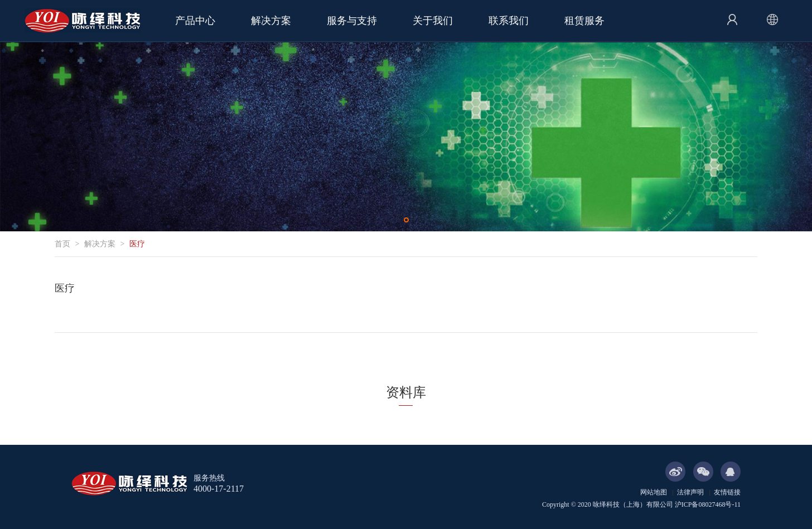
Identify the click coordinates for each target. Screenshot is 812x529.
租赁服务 (584, 21)
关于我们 (433, 21)
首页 (62, 244)
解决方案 (271, 21)
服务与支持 (352, 21)
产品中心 (195, 21)
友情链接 (727, 492)
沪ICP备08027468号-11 (708, 504)
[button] (406, 220)
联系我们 (509, 21)
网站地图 (654, 492)
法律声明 (690, 492)
